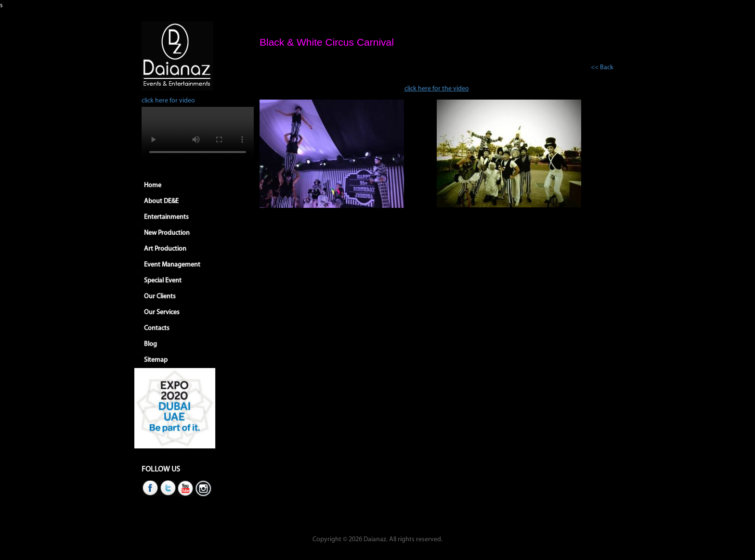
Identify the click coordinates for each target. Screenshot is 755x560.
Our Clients (160, 297)
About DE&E (161, 201)
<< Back (602, 68)
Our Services (162, 312)
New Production (167, 233)
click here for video (168, 101)
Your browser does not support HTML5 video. (198, 135)
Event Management (172, 265)
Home (153, 185)
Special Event (163, 281)
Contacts (157, 328)
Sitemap (156, 360)
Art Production (165, 249)
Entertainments (166, 217)
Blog (150, 344)
